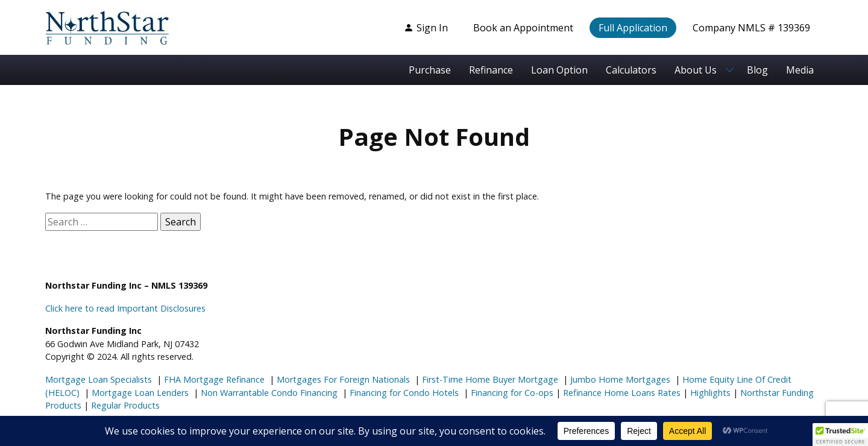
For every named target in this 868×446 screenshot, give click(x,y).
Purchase (430, 70)
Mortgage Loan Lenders (139, 393)
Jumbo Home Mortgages (619, 379)
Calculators (631, 70)
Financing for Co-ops (511, 393)
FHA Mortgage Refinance (214, 379)
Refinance (491, 70)
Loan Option (559, 70)
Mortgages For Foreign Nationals (342, 379)
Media (800, 70)
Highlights (710, 393)
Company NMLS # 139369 (751, 28)
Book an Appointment (523, 28)
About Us (696, 70)
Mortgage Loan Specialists (99, 379)
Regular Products (124, 405)
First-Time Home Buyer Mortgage (489, 379)
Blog (757, 70)
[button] (840, 435)
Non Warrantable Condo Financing (268, 393)
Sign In (426, 28)
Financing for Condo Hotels (403, 393)
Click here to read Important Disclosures (125, 308)
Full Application (633, 28)
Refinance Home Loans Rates (621, 393)
